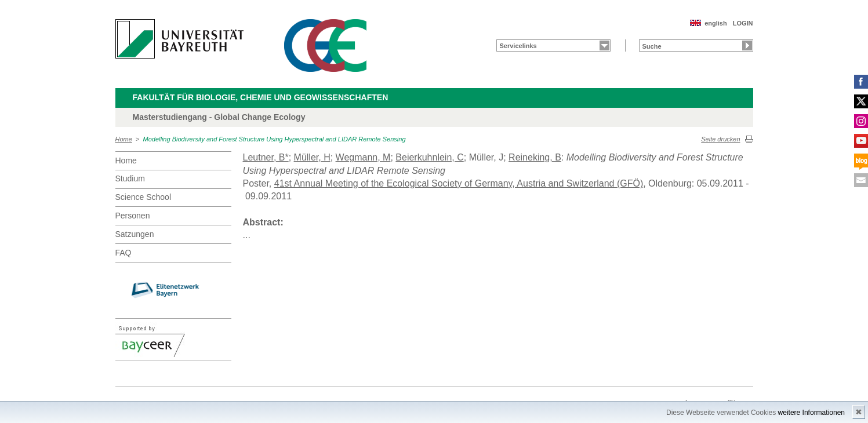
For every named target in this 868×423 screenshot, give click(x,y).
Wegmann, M (363, 157)
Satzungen (135, 234)
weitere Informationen (811, 413)
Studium (130, 178)
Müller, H (312, 157)
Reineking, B (535, 157)
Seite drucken (720, 139)
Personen (133, 216)
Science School (144, 197)
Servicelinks (518, 46)
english (716, 23)
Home (124, 139)
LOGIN (743, 23)
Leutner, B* (266, 157)
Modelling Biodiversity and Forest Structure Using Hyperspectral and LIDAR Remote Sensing (275, 139)
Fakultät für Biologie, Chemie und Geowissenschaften (261, 97)
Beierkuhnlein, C (429, 157)
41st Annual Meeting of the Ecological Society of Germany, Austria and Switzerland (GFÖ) (459, 183)
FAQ (124, 253)
